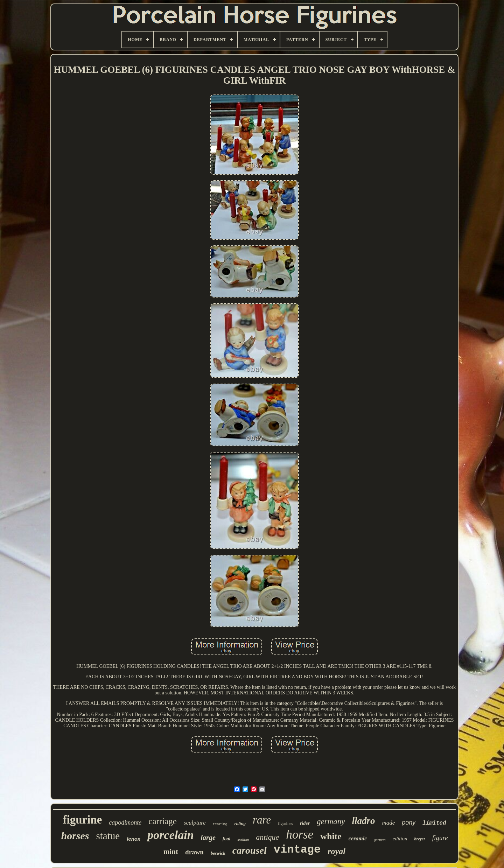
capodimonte (125, 822)
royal (337, 851)
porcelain (170, 835)
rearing (220, 824)
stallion (243, 840)
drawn (194, 852)
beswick (218, 853)
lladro (363, 821)
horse (300, 835)
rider (305, 823)
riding (240, 823)
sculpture (195, 823)
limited (434, 823)
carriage (162, 821)
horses (75, 836)
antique (267, 837)
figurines (285, 824)
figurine (83, 820)
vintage (297, 850)
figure (440, 838)
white (331, 836)
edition (400, 839)
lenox (134, 839)
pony (409, 822)
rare (262, 820)
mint (171, 852)
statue (108, 836)
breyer (420, 839)
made (388, 823)
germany (331, 822)
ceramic (358, 838)
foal (227, 839)
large (208, 838)
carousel (250, 850)
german (380, 840)
